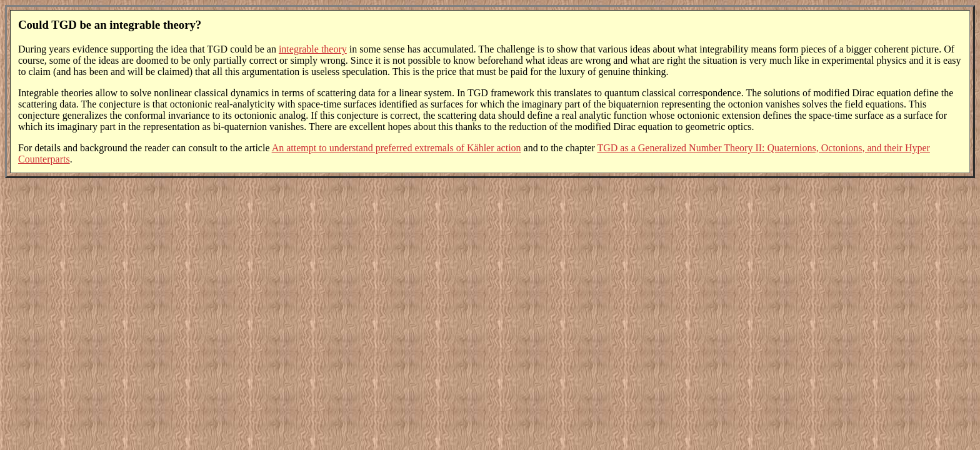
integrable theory (313, 49)
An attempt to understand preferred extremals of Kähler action (397, 148)
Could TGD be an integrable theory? (110, 25)
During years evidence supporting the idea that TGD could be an (148, 49)
